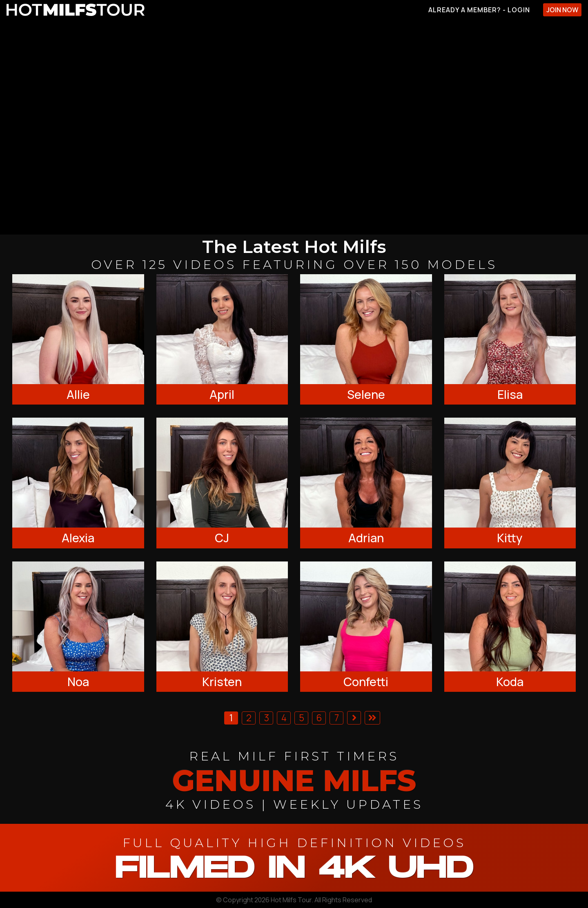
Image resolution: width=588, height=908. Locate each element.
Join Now (562, 10)
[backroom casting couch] (294, 127)
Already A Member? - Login (479, 10)
